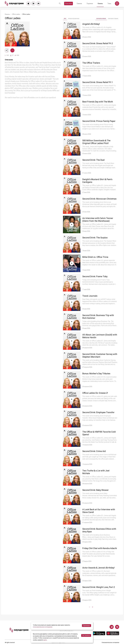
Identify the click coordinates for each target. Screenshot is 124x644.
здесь (45, 640)
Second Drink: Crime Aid (94, 451)
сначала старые (113, 18)
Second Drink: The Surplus (95, 238)
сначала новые (101, 18)
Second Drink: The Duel (93, 160)
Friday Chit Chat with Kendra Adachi (100, 548)
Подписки (90, 3)
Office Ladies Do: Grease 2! (95, 393)
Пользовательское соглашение (110, 643)
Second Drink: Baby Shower (95, 490)
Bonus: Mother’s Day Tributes (96, 374)
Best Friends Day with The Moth (98, 102)
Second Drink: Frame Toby (95, 276)
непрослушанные (74, 18)
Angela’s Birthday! (91, 24)
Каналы (100, 3)
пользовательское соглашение (43, 627)
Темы (109, 3)
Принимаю (87, 626)
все (65, 18)
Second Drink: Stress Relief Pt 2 (98, 43)
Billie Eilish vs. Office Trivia (95, 257)
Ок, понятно (86, 635)
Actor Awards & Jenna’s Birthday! (98, 568)
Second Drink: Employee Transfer (98, 412)
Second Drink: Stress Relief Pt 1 (98, 82)
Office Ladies (16, 14)
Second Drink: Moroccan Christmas (99, 199)
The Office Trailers (91, 63)
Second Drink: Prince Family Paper (99, 121)
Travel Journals (90, 296)
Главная (79, 3)
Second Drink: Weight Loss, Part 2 (99, 587)
